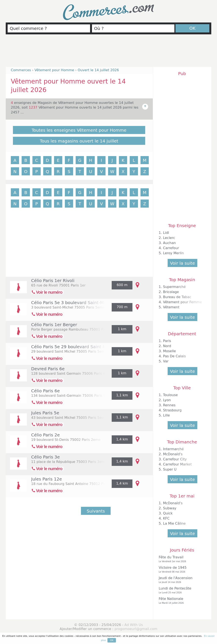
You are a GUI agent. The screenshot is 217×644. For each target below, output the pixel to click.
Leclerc (169, 238)
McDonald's (173, 454)
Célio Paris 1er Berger (54, 325)
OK (193, 28)
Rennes (169, 405)
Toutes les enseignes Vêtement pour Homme (79, 130)
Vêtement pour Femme (182, 302)
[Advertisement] (108, 52)
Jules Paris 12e (47, 479)
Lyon (167, 400)
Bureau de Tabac (177, 297)
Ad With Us (134, 625)
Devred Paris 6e (48, 369)
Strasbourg (172, 410)
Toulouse (170, 395)
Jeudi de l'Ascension (181, 580)
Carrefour (171, 248)
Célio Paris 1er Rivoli (53, 281)
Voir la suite (182, 263)
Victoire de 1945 (181, 569)
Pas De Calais (174, 356)
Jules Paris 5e (45, 413)
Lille (166, 415)
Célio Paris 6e (45, 391)
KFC (166, 518)
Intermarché (173, 449)
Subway (170, 508)
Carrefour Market (177, 464)
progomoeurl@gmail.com (136, 629)
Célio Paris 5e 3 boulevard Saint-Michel (72, 303)
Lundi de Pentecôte (181, 590)
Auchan (169, 243)
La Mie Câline (174, 523)
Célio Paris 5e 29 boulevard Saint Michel (74, 347)
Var (166, 361)
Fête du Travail (181, 559)
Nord (167, 346)
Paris (167, 341)
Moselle (169, 351)
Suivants (96, 511)
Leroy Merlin (173, 253)
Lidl (166, 233)
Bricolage (171, 292)
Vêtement (171, 307)
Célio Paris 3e (45, 457)
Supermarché (174, 287)
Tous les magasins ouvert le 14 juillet (79, 141)
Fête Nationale (181, 601)
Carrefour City (175, 459)
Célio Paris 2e (45, 435)
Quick (168, 513)
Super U (170, 469)
